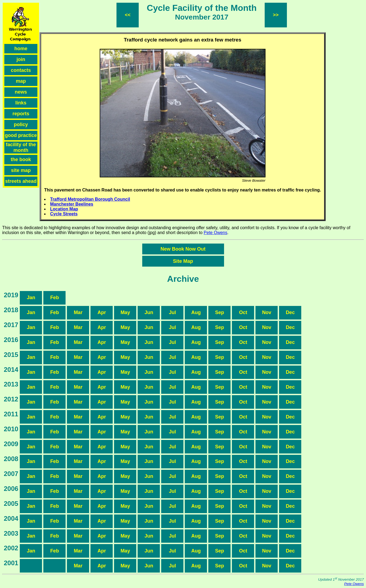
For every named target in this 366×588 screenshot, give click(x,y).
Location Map (64, 209)
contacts (21, 70)
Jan (31, 298)
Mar (78, 312)
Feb (54, 298)
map (21, 81)
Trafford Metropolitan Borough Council (90, 199)
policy (21, 124)
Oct (243, 312)
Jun (149, 312)
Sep (220, 312)
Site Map (183, 261)
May (125, 312)
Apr (102, 312)
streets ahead (21, 181)
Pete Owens (216, 233)
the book (21, 159)
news (21, 92)
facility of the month (21, 147)
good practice (21, 135)
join (21, 59)
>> (276, 15)
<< (128, 15)
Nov (267, 312)
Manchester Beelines (72, 204)
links (21, 103)
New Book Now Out (183, 249)
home (21, 49)
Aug (196, 312)
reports (21, 114)
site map (21, 170)
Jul (172, 312)
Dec (290, 312)
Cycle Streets (64, 214)
